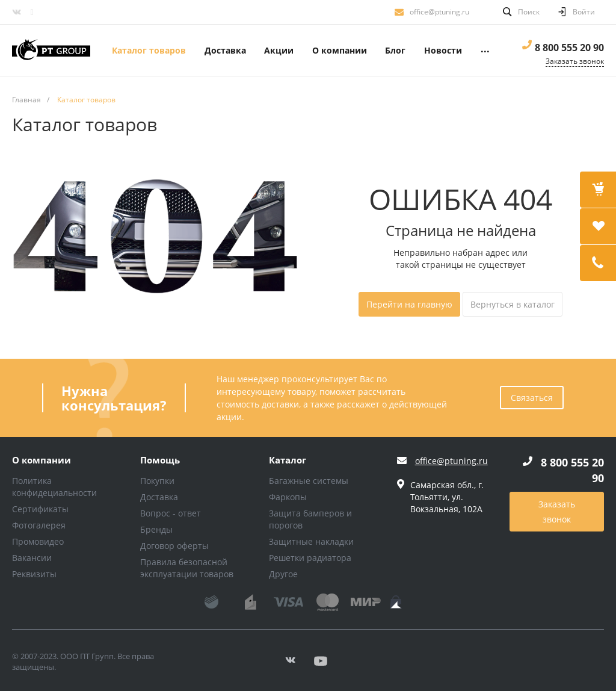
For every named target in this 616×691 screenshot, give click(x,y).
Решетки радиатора (310, 558)
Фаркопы (288, 497)
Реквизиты (34, 574)
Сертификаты (40, 509)
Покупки (157, 481)
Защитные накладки (311, 541)
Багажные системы (309, 481)
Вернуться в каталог (513, 304)
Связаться (532, 398)
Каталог (288, 460)
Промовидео (38, 541)
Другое (283, 574)
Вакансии (32, 558)
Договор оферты (174, 546)
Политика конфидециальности (54, 487)
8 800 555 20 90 (569, 48)
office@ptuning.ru (439, 12)
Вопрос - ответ (171, 513)
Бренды (156, 529)
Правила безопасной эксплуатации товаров (187, 568)
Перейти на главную (409, 304)
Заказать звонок (557, 512)
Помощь (160, 460)
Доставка (159, 497)
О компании (42, 460)
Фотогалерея (39, 525)
